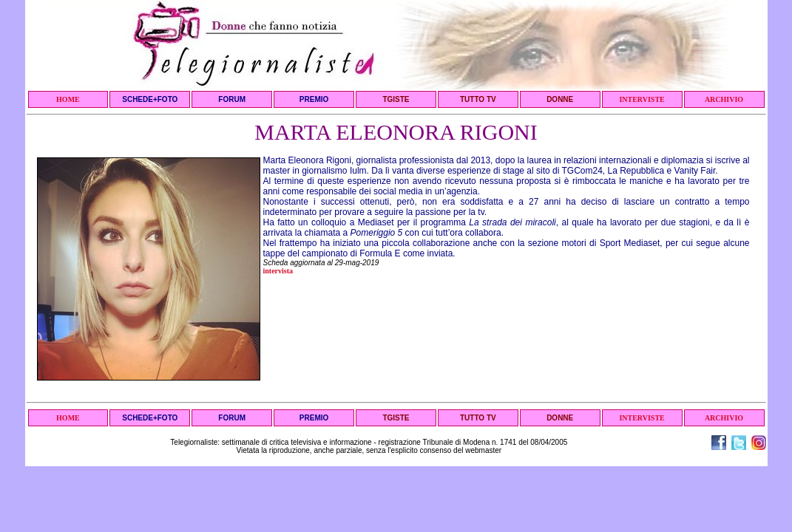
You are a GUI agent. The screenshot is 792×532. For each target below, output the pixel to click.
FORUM (232, 99)
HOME (68, 99)
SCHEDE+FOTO (150, 99)
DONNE (560, 99)
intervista (278, 271)
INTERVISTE (642, 99)
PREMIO (314, 99)
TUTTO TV (478, 99)
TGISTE (396, 99)
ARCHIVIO (724, 99)
